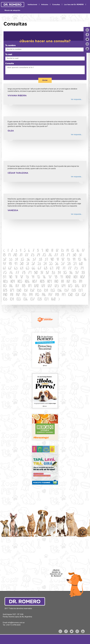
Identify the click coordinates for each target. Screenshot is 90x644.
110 (56, 282)
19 (9, 255)
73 (76, 269)
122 (50, 286)
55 (51, 264)
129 (12, 291)
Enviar (45, 80)
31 (80, 255)
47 (5, 264)
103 (5, 282)
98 (56, 277)
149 (64, 295)
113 (75, 282)
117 (17, 286)
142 (18, 295)
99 (62, 277)
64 (22, 269)
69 (52, 269)
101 (75, 277)
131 (26, 291)
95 (38, 277)
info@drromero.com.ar (16, 623)
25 (44, 255)
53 (39, 264)
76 (11, 273)
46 (85, 260)
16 (78, 251)
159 (46, 300)
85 (65, 273)
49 (16, 264)
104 (13, 282)
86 (71, 273)
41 (58, 260)
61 (4, 269)
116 (11, 286)
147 (50, 295)
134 (46, 291)
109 (49, 282)
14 (68, 251)
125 (70, 286)
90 (11, 277)
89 (5, 277)
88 (83, 273)
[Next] (59, 300)
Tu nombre (10, 45)
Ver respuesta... (77, 99)
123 (57, 286)
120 (36, 286)
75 (5, 273)
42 (63, 260)
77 (17, 273)
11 (52, 251)
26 (50, 255)
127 (84, 286)
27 (56, 255)
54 (45, 264)
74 (82, 269)
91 (16, 277)
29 (68, 255)
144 (31, 295)
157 (33, 300)
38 (40, 260)
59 (75, 264)
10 (47, 251)
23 (33, 255)
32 (5, 260)
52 (33, 264)
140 (5, 295)
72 (70, 269)
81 (42, 273)
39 (46, 260)
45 (80, 260)
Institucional (32, 5)
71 (64, 269)
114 (81, 282)
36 (28, 260)
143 (24, 295)
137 (67, 291)
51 (28, 264)
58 (69, 264)
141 (12, 295)
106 (27, 282)
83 (53, 273)
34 (16, 260)
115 (5, 286)
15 (73, 251)
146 (44, 295)
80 (36, 273)
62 (10, 269)
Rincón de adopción (12, 10)
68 (46, 269)
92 (22, 277)
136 (60, 291)
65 (28, 269)
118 (24, 286)
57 (63, 264)
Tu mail (9, 55)
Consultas (56, 5)
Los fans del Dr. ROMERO (74, 5)
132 (32, 291)
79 (30, 273)
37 (34, 260)
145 (37, 295)
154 (12, 300)
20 (15, 255)
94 (33, 277)
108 (42, 282)
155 (19, 300)
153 (5, 300)
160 (53, 300)
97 (50, 277)
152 (84, 295)
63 (16, 269)
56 (57, 264)
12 (57, 251)
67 (40, 269)
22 (27, 255)
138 (74, 291)
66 (34, 269)
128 (5, 291)
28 (62, 255)
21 (21, 255)
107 (35, 282)
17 (83, 251)
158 (40, 300)
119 (30, 286)
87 (77, 273)
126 (77, 286)
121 (43, 286)
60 (81, 264)
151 (77, 295)
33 (11, 260)
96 (44, 277)
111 (62, 282)
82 (47, 273)
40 (52, 260)
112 (68, 282)
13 (62, 251)
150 (70, 295)
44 (74, 260)
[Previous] (4, 251)
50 (22, 264)
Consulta (9, 64)
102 (82, 277)
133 (39, 291)
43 (69, 260)
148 (57, 295)
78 (24, 273)
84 (59, 273)
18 (4, 255)
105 (20, 282)
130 (19, 291)
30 (74, 255)
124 (63, 286)
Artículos (45, 5)
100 (68, 277)
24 (38, 255)
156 (26, 300)
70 (58, 269)
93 (27, 277)
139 (81, 291)
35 (22, 260)
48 (10, 264)
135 (53, 291)
